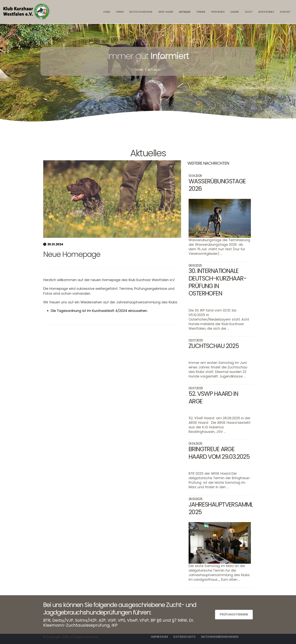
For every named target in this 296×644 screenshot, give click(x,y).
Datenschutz (184, 637)
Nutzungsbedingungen (220, 637)
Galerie (235, 12)
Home (139, 70)
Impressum (159, 637)
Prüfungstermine (234, 614)
